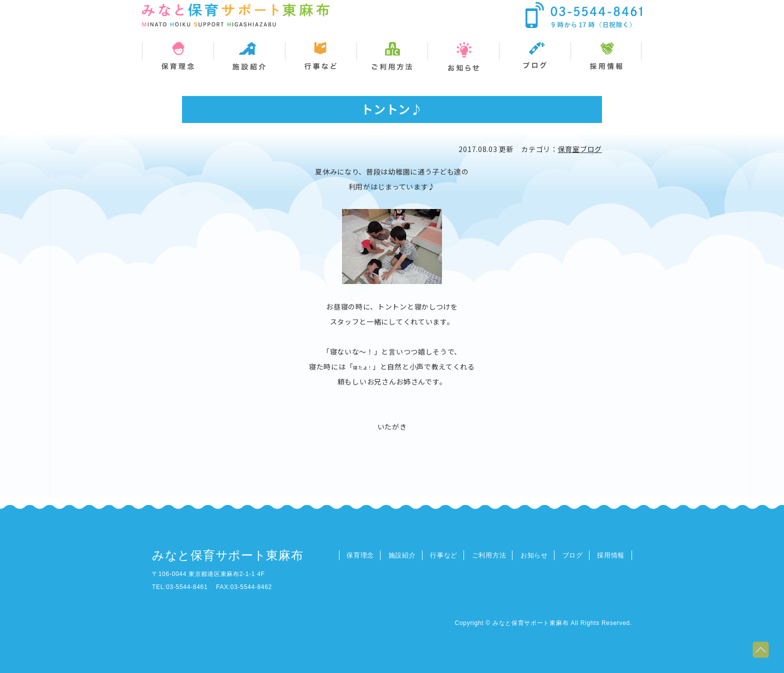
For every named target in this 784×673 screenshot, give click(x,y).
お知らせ (534, 555)
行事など (444, 555)
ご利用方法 (489, 555)
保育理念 (360, 555)
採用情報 (611, 555)
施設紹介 (402, 555)
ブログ (573, 555)
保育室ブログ (580, 149)
